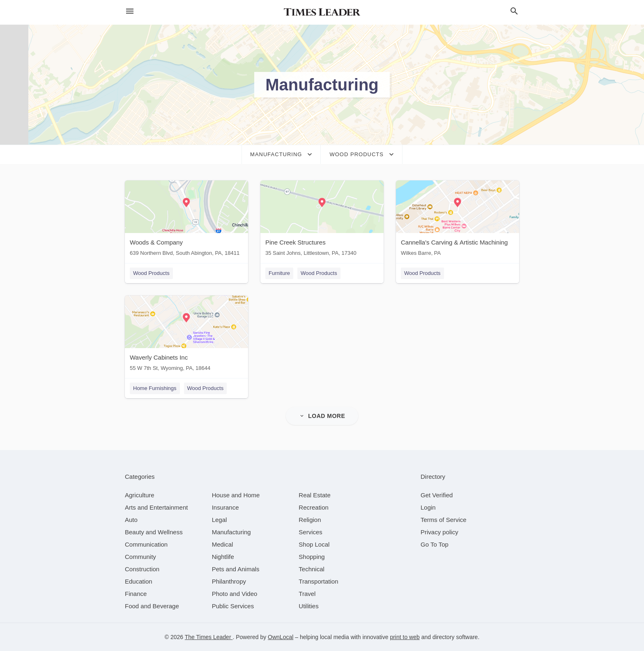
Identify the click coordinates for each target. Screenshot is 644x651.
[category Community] (140, 557)
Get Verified (437, 495)
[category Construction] (142, 569)
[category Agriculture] (140, 495)
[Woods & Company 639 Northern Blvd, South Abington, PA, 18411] (186, 220)
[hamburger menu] (130, 11)
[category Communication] (146, 544)
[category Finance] (136, 594)
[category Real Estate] (315, 495)
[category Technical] (312, 569)
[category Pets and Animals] (236, 569)
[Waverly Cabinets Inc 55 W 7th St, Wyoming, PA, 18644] (186, 335)
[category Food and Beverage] (152, 606)
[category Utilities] (308, 606)
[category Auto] (131, 520)
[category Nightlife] (223, 557)
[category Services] (310, 532)
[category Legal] (220, 520)
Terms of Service (444, 520)
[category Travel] (307, 594)
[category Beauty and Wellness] (154, 532)
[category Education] (139, 581)
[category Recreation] (314, 507)
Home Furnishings (155, 388)
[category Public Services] (233, 606)
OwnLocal (281, 637)
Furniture (279, 273)
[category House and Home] (236, 495)
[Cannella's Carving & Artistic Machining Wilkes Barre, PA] (458, 220)
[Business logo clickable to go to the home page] (322, 12)
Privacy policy (439, 532)
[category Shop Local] (314, 544)
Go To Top (435, 544)
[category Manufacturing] (231, 532)
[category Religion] (310, 520)
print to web (405, 637)
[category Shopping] (312, 557)
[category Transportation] (318, 581)
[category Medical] (223, 544)
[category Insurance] (225, 507)
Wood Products (151, 273)
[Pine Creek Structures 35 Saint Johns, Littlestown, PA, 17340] (322, 220)
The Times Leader (209, 637)
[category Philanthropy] (229, 581)
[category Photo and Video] (235, 594)
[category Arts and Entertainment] (156, 507)
